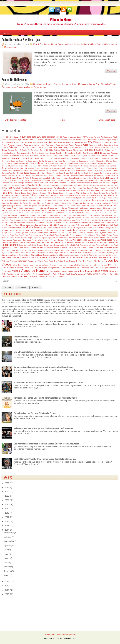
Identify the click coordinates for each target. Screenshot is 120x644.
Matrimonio (67, 220)
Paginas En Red (69, 638)
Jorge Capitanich (18, 208)
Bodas (107, 150)
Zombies (42, 277)
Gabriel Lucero (20, 193)
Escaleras (81, 183)
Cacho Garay (57, 156)
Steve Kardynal (103, 255)
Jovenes (54, 208)
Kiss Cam (85, 211)
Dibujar (59, 176)
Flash (116, 188)
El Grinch (60, 180)
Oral (68, 230)
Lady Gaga (114, 211)
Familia (25, 188)
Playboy (44, 238)
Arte (9, 145)
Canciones (34, 158)
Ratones (78, 243)
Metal (19, 223)
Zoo (47, 277)
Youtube (14, 276)
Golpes (33, 195)
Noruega (108, 228)
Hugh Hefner (86, 201)
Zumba (61, 277)
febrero (7, 571)
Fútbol (11, 193)
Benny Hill (44, 150)
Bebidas (11, 150)
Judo (82, 208)
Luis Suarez (99, 215)
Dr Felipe (26, 178)
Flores (4, 191)
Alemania (40, 140)
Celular (42, 161)
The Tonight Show (61, 261)
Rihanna (33, 248)
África (4, 140)
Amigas (108, 140)
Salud (77, 250)
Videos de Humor (61, 20)
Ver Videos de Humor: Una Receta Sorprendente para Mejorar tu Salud (45, 398)
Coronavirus (113, 168)
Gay (92, 193)
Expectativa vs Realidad (74, 185)
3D (61, 137)
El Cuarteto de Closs (47, 180)
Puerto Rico (6, 243)
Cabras (49, 156)
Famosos (32, 188)
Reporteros (5, 248)
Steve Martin (114, 255)
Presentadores (7, 240)
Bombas (13, 153)
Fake (15, 188)
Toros (36, 265)
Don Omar (115, 176)
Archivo (36, 287)
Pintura (54, 44)
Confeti (64, 168)
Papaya (4, 233)
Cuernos (89, 171)
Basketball (105, 147)
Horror (75, 84)
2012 (12, 137)
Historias (109, 198)
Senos (28, 253)
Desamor (21, 176)
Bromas (42, 84)
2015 (29, 137)
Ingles (13, 206)
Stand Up (93, 255)
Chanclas (92, 161)
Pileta (98, 235)
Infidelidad (115, 203)
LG (93, 213)
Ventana (58, 268)
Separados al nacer (46, 253)
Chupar (11, 166)
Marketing (20, 220)
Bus (31, 156)
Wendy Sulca (70, 274)
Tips (85, 261)
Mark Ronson (11, 220)
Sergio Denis (58, 253)
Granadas (69, 195)
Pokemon (72, 238)
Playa (30, 238)
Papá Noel (115, 230)
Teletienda (13, 261)
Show (117, 253)
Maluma (40, 218)
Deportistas (6, 176)
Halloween (67, 84)
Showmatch (7, 255)
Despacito (44, 176)
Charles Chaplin (112, 161)
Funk (117, 191)
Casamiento (6, 161)
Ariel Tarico (114, 142)
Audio (66, 145)
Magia (4, 218)
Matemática (58, 220)
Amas (85, 140)
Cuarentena (53, 171)
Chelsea (25, 163)
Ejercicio (103, 178)
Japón (72, 206)
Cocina (66, 166)
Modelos (34, 225)
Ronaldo (116, 248)
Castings (14, 161)
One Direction (61, 230)
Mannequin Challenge (63, 218)
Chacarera (74, 161)
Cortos (4, 171)
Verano (65, 268)
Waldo (55, 274)
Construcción (80, 168)
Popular (8, 287)
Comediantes (103, 166)
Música (38, 227)
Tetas (46, 261)
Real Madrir (104, 243)
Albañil (33, 140)
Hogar (4, 200)
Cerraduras (49, 161)
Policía (96, 238)
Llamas (116, 213)
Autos (85, 145)
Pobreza (59, 238)
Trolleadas (96, 265)
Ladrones (106, 211)
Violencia (24, 274)
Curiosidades (23, 173)
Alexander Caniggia (52, 140)
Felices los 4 (68, 188)
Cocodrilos (73, 166)
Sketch (46, 255)
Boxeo (41, 153)
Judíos (77, 208)
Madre (116, 215)
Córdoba (90, 168)
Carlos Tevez (79, 158)
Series (66, 253)
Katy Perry (45, 211)
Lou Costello (72, 215)
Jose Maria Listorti (41, 208)
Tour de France (44, 265)
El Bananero (111, 178)
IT (52, 206)
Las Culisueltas (19, 213)
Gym (117, 195)
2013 (18, 137)
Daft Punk (74, 173)
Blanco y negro (79, 150)
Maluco (33, 218)
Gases (55, 193)
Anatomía (17, 142)
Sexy (85, 253)
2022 (7, 496)
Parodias (53, 233)
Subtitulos (32, 257)
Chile (52, 163)
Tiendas (72, 261)
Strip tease (16, 257)
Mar (73, 218)
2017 (39, 137)
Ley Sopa (88, 213)
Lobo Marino (12, 215)
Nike (97, 228)
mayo (7, 558)
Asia (34, 145)
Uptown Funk (28, 268)
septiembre (9, 541)
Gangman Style (46, 193)
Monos (61, 225)
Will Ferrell (91, 274)
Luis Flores (81, 215)
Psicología (96, 240)
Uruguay (37, 268)
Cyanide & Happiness (38, 173)
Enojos (37, 183)
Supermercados (43, 257)
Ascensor (28, 145)
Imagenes (78, 203)
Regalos (40, 245)
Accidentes (75, 137)
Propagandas (79, 240)
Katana (37, 211)
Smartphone (54, 255)
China (57, 163)
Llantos (4, 215)
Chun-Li (4, 166)
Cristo (30, 171)
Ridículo (26, 248)
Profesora (68, 240)
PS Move (88, 240)
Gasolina (62, 193)
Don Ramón (6, 178)
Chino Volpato (65, 163)
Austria (72, 145)
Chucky (116, 163)
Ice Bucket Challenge (28, 203)
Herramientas (70, 198)
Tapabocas (93, 257)
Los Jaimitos (31, 215)
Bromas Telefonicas (10, 156)
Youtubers (22, 276)
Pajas (86, 230)
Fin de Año (110, 188)
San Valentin (94, 250)
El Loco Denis (69, 180)
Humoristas (14, 203)
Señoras (34, 253)
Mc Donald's (96, 220)
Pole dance (89, 238)
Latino (27, 213)
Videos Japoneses (69, 271)
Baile (11, 147)
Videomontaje (6, 271)
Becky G (18, 150)
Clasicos (34, 166)
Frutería (91, 191)
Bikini (63, 150)
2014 (35, 44)
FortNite (31, 191)
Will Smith (99, 274)
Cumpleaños (7, 173)
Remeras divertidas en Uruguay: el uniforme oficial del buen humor (43, 367)
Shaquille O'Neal (100, 253)
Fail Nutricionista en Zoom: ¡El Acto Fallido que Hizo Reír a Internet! (43, 428)
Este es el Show (48, 185)
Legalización (59, 213)
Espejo (11, 185)
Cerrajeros (58, 161)
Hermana (45, 198)
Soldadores (63, 255)
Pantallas (107, 230)
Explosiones (102, 185)
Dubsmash (65, 178)
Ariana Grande (104, 142)
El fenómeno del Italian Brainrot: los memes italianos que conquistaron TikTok (49, 383)
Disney (87, 176)
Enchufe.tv (14, 183)
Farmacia (50, 188)
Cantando (61, 158)
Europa (62, 185)
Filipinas (102, 188)
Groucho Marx (89, 195)
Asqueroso (60, 145)
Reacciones (86, 243)
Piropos (116, 235)
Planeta (17, 238)
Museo (23, 228)
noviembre (9, 533)
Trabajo (53, 265)
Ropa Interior (17, 250)
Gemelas (102, 193)
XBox (117, 274)
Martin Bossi (29, 220)
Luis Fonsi (90, 215)
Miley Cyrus (88, 222)
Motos (73, 225)
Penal (12, 235)
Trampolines (61, 265)
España (115, 183)
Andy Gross (35, 142)
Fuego (97, 190)
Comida (23, 168)
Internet (48, 206)
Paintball (80, 230)
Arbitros (84, 142)
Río (38, 248)
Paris (46, 233)
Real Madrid (95, 243)
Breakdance (71, 153)
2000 (3, 137)
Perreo (41, 235)
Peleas (116, 233)
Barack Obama (63, 147)
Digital (72, 176)
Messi (7, 223)
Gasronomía (71, 193)
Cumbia (115, 171)
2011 (8, 137)
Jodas (109, 206)
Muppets (16, 228)
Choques (93, 163)
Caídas (77, 155)
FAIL (5, 188)
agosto (7, 545)
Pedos (110, 233)
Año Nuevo (62, 142)
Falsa (19, 188)
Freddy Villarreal (77, 191)
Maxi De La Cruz (78, 220)
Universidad (19, 268)
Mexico (29, 222)
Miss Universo (8, 225)
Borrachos (21, 153)
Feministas (78, 188)
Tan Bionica (71, 257)
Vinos (12, 274)
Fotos (45, 190)
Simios (28, 255)
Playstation (51, 238)
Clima (40, 166)
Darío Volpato (94, 173)
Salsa (67, 250)
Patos (96, 233)
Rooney (4, 250)
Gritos (81, 195)
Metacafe (13, 223)
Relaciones (84, 245)
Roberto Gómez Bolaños (62, 248)
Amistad (5, 142)
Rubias (48, 250)
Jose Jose (29, 208)
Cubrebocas (81, 171)
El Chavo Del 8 (23, 180)
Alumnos (72, 140)
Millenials (104, 223)
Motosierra (83, 84)
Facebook (110, 185)
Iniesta (19, 206)
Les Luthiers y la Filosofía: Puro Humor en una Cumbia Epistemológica (45, 459)
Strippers (25, 257)
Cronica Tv (43, 171)
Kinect (78, 211)
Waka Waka (48, 274)
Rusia (54, 250)
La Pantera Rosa (96, 211)
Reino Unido (71, 245)
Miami (44, 223)
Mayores (88, 220)
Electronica (107, 180)
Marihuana (110, 218)
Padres (47, 44)
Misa (117, 223)
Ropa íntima (27, 250)
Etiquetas (22, 287)
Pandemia (99, 230)
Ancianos (25, 142)
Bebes (4, 150)
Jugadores (115, 208)
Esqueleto (24, 185)
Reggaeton (49, 245)
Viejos (112, 271)
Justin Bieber (22, 210)
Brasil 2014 (61, 153)
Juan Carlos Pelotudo (66, 208)
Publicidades (106, 240)
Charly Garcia (7, 163)
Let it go (77, 213)
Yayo (4, 276)
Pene (17, 235)
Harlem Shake (16, 198)
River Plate (49, 248)
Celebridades (33, 161)
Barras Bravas (95, 147)
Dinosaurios (80, 176)
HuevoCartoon (75, 201)
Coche (60, 166)
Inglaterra (6, 206)
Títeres (90, 261)
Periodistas (33, 235)
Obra (37, 230)
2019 (7, 509)
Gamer (30, 193)
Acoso (91, 137)
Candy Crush (45, 158)
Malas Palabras (24, 218)
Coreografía (103, 168)
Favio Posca (58, 188)
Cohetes (81, 166)
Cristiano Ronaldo (20, 171)
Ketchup (52, 211)
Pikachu (92, 235)
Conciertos (39, 168)
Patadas (76, 233)
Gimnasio (15, 195)
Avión (98, 145)
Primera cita (36, 240)
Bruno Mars (24, 156)
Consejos (71, 168)
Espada (109, 183)
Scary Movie (114, 250)
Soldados (71, 255)
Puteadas (14, 242)
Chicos (46, 163)
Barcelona (78, 147)
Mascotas (38, 220)
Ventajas (51, 268)
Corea (96, 168)
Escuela (102, 183)
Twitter (11, 268)
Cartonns (97, 158)
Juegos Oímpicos (104, 208)
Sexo (80, 253)
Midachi (62, 222)
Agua (20, 140)
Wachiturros (38, 274)
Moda (28, 225)
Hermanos (60, 198)
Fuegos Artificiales (107, 191)
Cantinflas (70, 158)
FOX (49, 191)
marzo (7, 567)
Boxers (47, 153)
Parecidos (32, 233)
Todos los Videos (66, 44)
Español (5, 185)
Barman (85, 147)
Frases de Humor (64, 191)
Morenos (67, 225)
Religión (99, 245)
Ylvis (8, 277)
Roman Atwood (93, 248)
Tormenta (30, 265)
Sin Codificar (36, 255)
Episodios (62, 183)
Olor (54, 230)
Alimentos (64, 140)
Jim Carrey (91, 206)
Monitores (42, 225)
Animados (44, 142)
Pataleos (83, 233)
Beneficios (35, 150)
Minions (111, 223)
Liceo (96, 213)
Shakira (90, 253)
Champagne (83, 161)
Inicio (6, 33)
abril (6, 562)
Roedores (84, 248)
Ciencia (17, 166)
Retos (21, 248)
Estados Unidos (35, 185)
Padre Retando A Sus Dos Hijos (21, 40)
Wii (85, 274)
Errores (74, 183)
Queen (21, 243)
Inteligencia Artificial (36, 206)
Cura (15, 173)
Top (24, 265)
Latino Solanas (35, 213)
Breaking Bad (81, 153)
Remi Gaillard (108, 245)
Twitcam (5, 268)
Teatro (106, 257)
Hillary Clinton (86, 198)
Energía (21, 183)
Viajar (79, 268)
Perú (52, 235)
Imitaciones (105, 203)
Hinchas (95, 198)
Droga (58, 178)
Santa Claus (104, 250)
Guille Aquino (101, 195)
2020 (49, 137)
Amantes (79, 140)
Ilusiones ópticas (66, 203)
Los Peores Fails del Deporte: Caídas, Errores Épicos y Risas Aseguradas (46, 444)
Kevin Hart (60, 211)
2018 (44, 137)
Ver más (111, 71)
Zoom (50, 277)
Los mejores (41, 215)
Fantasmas (41, 188)
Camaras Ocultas (20, 158)
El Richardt (79, 180)
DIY (92, 176)
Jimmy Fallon (101, 206)
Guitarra (111, 195)
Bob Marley (100, 150)
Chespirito (33, 163)
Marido (102, 218)
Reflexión (33, 245)
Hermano (53, 198)
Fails (10, 188)
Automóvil (79, 145)
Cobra (55, 166)
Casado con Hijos (112, 158)
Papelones (24, 233)
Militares (97, 223)
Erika (69, 183)
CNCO (46, 166)
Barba (72, 147)
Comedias (114, 166)
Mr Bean (93, 225)
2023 (7, 492)
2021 (53, 137)
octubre (8, 537)
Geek (96, 193)
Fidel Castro (87, 188)
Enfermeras (29, 183)
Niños (41, 44)
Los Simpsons (62, 215)
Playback (37, 238)
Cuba (73, 171)
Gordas (53, 195)
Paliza (91, 230)
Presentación (114, 238)
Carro (86, 158)
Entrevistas (53, 183)
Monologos (52, 225)
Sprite (86, 255)
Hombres (41, 200)
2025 (57, 137)
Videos (16, 271)
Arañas (78, 142)
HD (36, 198)
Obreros (42, 230)
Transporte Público (74, 265)
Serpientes (73, 253)
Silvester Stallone (19, 255)
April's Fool (70, 142)
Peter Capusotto (62, 235)
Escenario (89, 183)
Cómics (16, 168)
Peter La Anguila (77, 235)
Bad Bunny (104, 145)
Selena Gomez (15, 253)
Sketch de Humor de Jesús (26, 337)
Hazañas (31, 198)
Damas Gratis (83, 173)
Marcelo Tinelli (89, 218)
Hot (68, 200)
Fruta (86, 191)
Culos (109, 171)
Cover (10, 171)
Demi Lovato (105, 173)
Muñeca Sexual (7, 228)
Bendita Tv (26, 150)
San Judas (84, 250)
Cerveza (66, 161)
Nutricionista (30, 230)
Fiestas (95, 188)
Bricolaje (90, 153)
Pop (107, 238)
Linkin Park (108, 213)
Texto (51, 261)
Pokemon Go (80, 238)
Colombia (94, 166)
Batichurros (114, 147)
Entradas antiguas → (108, 120)
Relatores (92, 245)
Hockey (116, 198)
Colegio (87, 166)
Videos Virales (110, 44)
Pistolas (11, 238)
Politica (102, 238)
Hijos (78, 198)
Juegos (93, 208)
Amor (11, 142)
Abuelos (66, 137)
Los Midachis (52, 215)
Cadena (66, 156)
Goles (27, 195)
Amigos (115, 140)
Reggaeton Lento (60, 245)
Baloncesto (39, 147)
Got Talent (61, 195)
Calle (98, 156)
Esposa (17, 185)
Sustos (92, 84)
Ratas (72, 243)
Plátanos (24, 238)
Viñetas (18, 274)
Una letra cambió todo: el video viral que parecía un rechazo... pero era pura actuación (52, 352)
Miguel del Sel (77, 222)
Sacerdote (61, 250)
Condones (47, 168)
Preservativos (18, 240)
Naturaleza (63, 228)
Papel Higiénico (14, 233)
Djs (95, 176)
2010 (7, 594)
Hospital (62, 201)
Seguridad (5, 253)
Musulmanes (48, 228)
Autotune (92, 145)
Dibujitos (66, 176)
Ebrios (97, 178)
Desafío (14, 176)
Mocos (23, 225)
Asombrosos (41, 145)
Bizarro (69, 150)
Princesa (54, 240)
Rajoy (33, 243)
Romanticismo (106, 248)
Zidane (30, 277)
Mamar (51, 218)
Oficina (49, 230)
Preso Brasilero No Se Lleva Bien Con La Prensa (35, 413)
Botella (29, 153)
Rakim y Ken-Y (41, 243)
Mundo (116, 225)
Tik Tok (79, 261)
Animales (53, 142)
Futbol (4, 193)
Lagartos (5, 213)
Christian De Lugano (105, 163)
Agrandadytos (12, 140)
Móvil (87, 225)
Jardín (78, 206)
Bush (36, 156)
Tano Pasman (82, 257)
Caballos (42, 156)
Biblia (51, 150)
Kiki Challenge (70, 211)
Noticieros (13, 230)
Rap (68, 243)
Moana (17, 225)
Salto (72, 250)
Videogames (94, 268)
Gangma (36, 193)
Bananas (47, 147)
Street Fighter (7, 257)
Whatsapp (79, 274)
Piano (87, 235)
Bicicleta (57, 150)
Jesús (83, 206)
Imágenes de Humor (91, 203)
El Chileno (34, 180)
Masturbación (48, 220)
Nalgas (56, 228)
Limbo (101, 213)
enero (7, 575)
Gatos (79, 193)
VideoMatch (113, 268)
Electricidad (89, 180)
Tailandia (62, 257)
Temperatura (33, 261)
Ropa (9, 250)
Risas (42, 248)
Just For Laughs (9, 210)
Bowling (35, 153)
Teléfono (5, 261)
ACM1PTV (84, 137)
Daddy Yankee (52, 173)
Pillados (103, 235)
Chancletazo (101, 161)
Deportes (114, 173)
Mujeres (101, 225)
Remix (116, 245)
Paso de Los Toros (65, 233)
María (97, 218)
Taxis (100, 257)
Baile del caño (19, 147)
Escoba (96, 183)
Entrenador (44, 183)
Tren (90, 265)
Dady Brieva (64, 173)
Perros (47, 235)
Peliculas (5, 235)
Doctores (107, 176)
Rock (78, 248)
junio (6, 554)
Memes (105, 220)
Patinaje (90, 233)
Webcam (61, 274)
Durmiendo (78, 178)
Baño (54, 147)
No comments (11, 47)
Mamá (46, 218)
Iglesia (56, 203)
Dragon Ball (46, 178)
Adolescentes (106, 137)
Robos (74, 248)
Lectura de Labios (48, 213)
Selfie (23, 253)
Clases (28, 166)
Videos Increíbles (54, 271)
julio (6, 550)
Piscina (5, 238)
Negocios (79, 228)
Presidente (27, 240)
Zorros (55, 277)
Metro (23, 223)
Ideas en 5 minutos (45, 203)
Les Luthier (69, 213)
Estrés (57, 185)
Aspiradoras (51, 145)
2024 (7, 487)
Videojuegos (104, 268)
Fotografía (38, 191)
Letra (82, 213)
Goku (22, 195)
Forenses (25, 191)
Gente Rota (110, 193)
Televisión (23, 261)
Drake (53, 178)
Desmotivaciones (32, 176)
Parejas (40, 233)
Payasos (102, 233)
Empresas (5, 183)
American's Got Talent (96, 140)
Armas (4, 145)
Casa (103, 158)
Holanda (10, 201)
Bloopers (90, 150)
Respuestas (14, 248)
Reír (78, 245)
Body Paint (115, 150)
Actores (97, 137)
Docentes (100, 176)
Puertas (116, 240)
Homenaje (49, 201)
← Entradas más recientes (14, 120)
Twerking (115, 265)
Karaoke (31, 211)
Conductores (56, 168)
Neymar (91, 228)
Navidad (72, 228)
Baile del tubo (30, 147)
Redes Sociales (24, 245)
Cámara (104, 156)
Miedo (68, 222)
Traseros (84, 265)
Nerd (85, 228)
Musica (30, 227)
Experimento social (90, 185)
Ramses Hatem (53, 243)
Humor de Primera (106, 201)
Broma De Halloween (14, 80)
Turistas (104, 265)
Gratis (76, 195)
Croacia (35, 171)
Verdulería (72, 268)
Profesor (61, 240)
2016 (34, 137)
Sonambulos (79, 255)
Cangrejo (53, 158)
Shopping (111, 253)
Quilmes (27, 243)
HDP (40, 198)
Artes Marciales (17, 145)
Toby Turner (98, 261)
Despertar (52, 176)
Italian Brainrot (64, 206)
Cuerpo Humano (99, 171)
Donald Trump (16, 178)
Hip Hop (102, 198)
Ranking (63, 242)
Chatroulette (17, 163)
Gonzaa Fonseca (43, 195)
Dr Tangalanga (35, 178)
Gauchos (86, 193)
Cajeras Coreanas (88, 156)
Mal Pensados (12, 218)
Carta (91, 158)
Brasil (53, 153)
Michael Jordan (52, 223)
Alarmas (26, 140)
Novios (21, 230)
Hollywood (32, 201)
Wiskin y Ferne (109, 274)
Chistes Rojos (84, 163)
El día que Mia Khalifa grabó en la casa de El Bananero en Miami (42, 321)
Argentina (93, 142)
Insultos (25, 206)
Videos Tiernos (97, 44)
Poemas (65, 238)
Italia (55, 206)
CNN (51, 166)
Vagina (44, 268)
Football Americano (14, 191)
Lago (10, 213)
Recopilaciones (10, 245)
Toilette (15, 265)
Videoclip (85, 268)
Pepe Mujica (24, 235)
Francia (54, 191)
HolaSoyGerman (21, 200)
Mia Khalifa (36, 223)
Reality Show (114, 243)
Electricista (99, 180)
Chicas (40, 163)
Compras (31, 168)
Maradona (79, 218)
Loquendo (21, 215)
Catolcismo (23, 161)
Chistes (75, 163)
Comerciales (7, 168)
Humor (95, 200)
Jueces (87, 208)
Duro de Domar (88, 178)
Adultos (116, 137)
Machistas (109, 215)
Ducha (71, 178)
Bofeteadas (6, 153)
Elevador (115, 180)
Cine (22, 166)
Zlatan (36, 277)
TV (109, 265)
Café (72, 156)
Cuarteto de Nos (64, 171)
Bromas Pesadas (54, 84)
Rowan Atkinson (38, 250)
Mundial (109, 225)
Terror (98, 84)
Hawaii (25, 198)
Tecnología (114, 257)
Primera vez (46, 240)
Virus (30, 274)
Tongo (20, 265)
